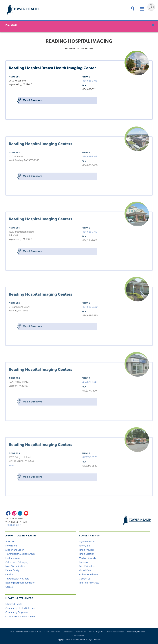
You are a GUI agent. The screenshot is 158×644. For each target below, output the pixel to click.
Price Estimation (87, 566)
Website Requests (96, 632)
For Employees (13, 558)
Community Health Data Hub (20, 608)
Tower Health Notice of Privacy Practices (25, 632)
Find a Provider (87, 550)
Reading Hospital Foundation (20, 583)
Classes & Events (14, 604)
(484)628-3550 (90, 306)
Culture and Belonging (17, 562)
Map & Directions (30, 100)
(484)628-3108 (89, 81)
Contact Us (85, 579)
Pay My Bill (84, 546)
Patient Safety (12, 571)
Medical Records (87, 558)
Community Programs (17, 613)
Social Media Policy (52, 632)
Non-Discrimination (15, 566)
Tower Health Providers (17, 579)
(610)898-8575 (89, 457)
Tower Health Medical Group (20, 554)
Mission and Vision (15, 550)
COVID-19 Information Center (20, 617)
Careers (9, 587)
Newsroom (11, 546)
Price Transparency (78, 636)
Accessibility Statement (136, 632)
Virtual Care (85, 571)
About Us (10, 542)
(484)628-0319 (89, 231)
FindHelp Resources (89, 583)
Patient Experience (88, 575)
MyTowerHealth (87, 542)
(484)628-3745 (89, 381)
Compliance (68, 632)
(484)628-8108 (89, 156)
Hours (12, 465)
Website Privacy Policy (115, 632)
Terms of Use (81, 632)
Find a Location (87, 554)
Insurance (84, 562)
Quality (9, 575)
